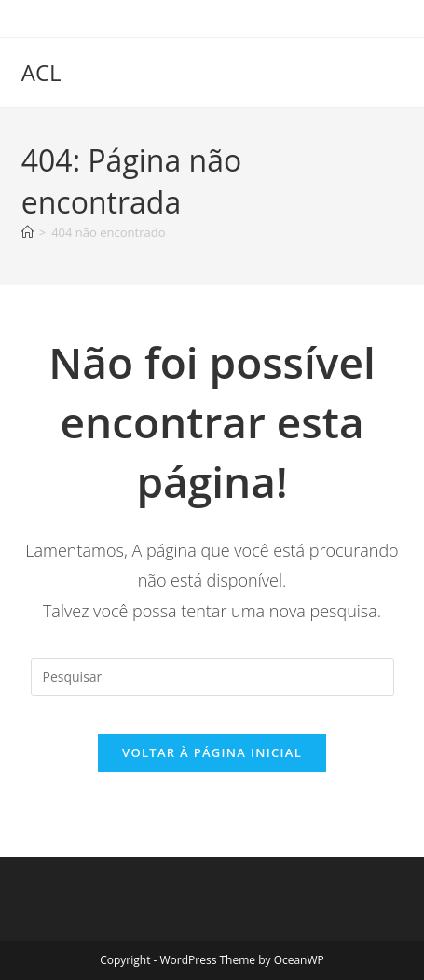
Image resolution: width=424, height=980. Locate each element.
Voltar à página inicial (212, 752)
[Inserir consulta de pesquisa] (212, 677)
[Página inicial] (27, 232)
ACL (41, 72)
